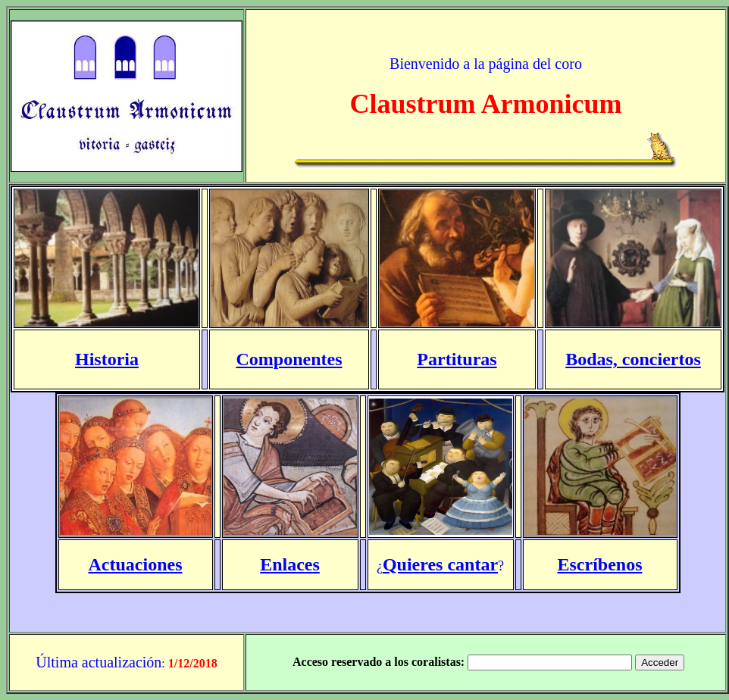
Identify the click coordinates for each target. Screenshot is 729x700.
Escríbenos (599, 564)
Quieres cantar (440, 564)
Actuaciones (136, 564)
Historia (107, 359)
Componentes (289, 359)
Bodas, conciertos (633, 359)
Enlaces (290, 564)
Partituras (457, 359)
